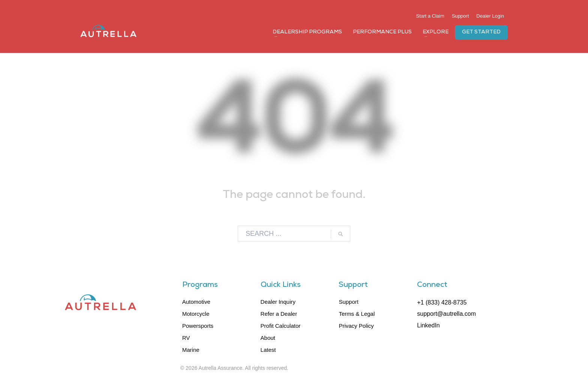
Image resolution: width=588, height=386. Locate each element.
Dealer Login (490, 16)
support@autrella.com (446, 314)
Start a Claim (430, 16)
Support (460, 16)
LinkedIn (428, 325)
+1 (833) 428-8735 (442, 302)
